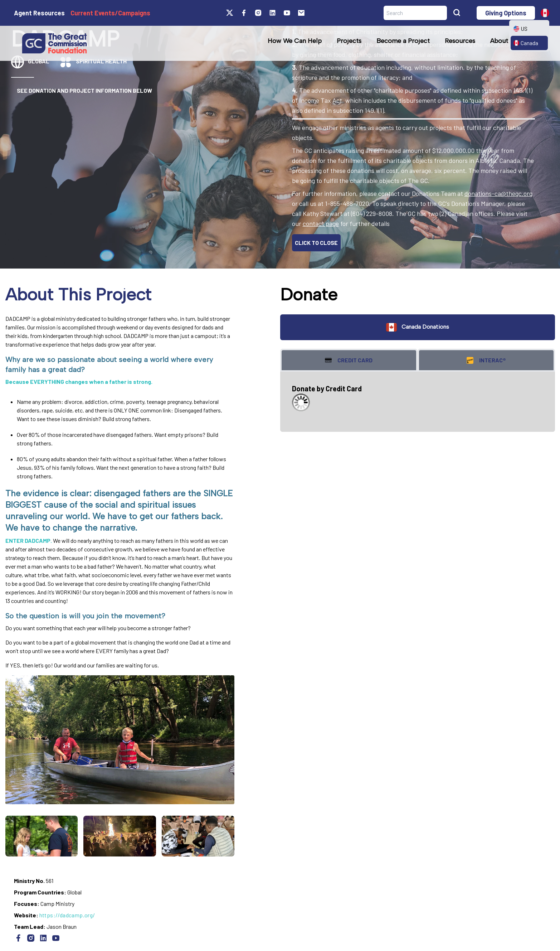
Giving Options (506, 13)
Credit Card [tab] (349, 360)
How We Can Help (295, 41)
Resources (460, 41)
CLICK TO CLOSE (316, 243)
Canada (526, 43)
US (520, 28)
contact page (321, 223)
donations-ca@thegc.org (498, 193)
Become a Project (403, 41)
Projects (349, 41)
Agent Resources (39, 13)
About (499, 41)
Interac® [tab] (486, 360)
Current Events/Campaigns (110, 13)
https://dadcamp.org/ (67, 915)
